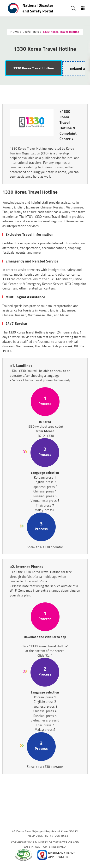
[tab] (33, 68)
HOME (15, 32)
